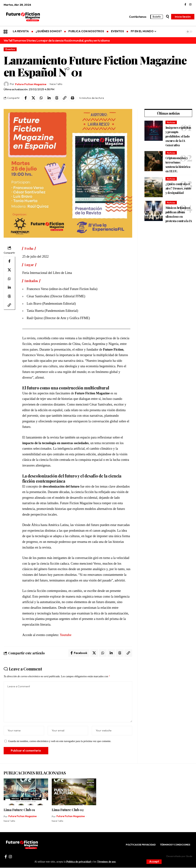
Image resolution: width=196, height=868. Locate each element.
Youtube (66, 635)
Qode (189, 856)
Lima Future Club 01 (19, 810)
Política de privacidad (79, 862)
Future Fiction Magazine (31, 84)
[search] (167, 17)
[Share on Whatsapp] (41, 98)
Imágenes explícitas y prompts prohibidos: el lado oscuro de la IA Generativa (178, 136)
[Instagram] (190, 5)
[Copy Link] (65, 98)
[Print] (73, 98)
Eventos (10, 49)
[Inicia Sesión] (183, 17)
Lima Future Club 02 (68, 810)
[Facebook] (185, 5)
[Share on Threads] (57, 98)
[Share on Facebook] (26, 98)
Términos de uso (107, 862)
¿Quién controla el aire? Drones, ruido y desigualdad (178, 188)
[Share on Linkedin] (49, 98)
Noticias (171, 122)
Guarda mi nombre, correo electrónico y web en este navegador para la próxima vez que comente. (60, 741)
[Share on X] (33, 98)
